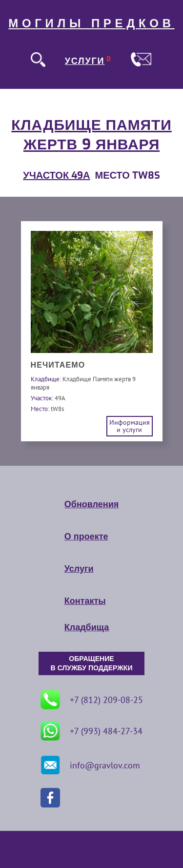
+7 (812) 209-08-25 (92, 700)
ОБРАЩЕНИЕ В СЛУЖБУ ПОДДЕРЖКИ (92, 663)
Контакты (85, 601)
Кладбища (87, 627)
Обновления (91, 504)
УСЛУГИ (85, 61)
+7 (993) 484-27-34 (91, 731)
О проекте (86, 537)
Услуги (79, 569)
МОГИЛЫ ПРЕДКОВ (91, 23)
